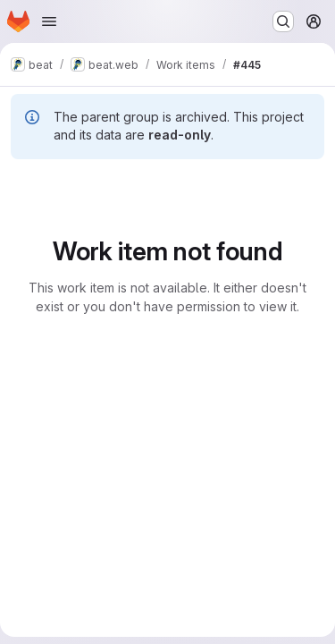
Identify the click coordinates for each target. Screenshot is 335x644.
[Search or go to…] (283, 21)
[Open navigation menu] (49, 21)
